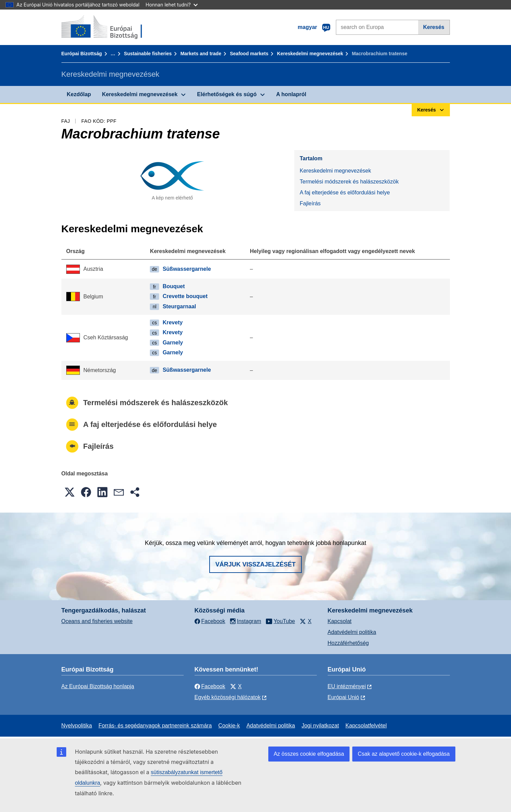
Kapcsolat (340, 621)
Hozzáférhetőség (348, 643)
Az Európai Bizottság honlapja (98, 686)
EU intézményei (347, 686)
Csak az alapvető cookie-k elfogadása (404, 754)
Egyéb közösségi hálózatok (228, 697)
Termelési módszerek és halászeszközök (349, 182)
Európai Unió (344, 697)
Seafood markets (249, 54)
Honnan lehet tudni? (172, 5)
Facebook (210, 686)
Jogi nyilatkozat (320, 726)
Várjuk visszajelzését (255, 564)
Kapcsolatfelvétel (366, 726)
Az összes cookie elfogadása (309, 754)
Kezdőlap (79, 94)
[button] (70, 492)
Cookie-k (229, 726)
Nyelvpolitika (77, 726)
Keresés (434, 27)
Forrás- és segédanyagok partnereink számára (155, 726)
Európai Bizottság (82, 54)
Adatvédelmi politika (352, 632)
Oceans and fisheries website (97, 621)
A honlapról (291, 94)
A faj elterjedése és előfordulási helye (345, 193)
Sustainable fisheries (148, 54)
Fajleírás (310, 203)
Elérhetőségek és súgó (227, 94)
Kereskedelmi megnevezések (310, 54)
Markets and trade (201, 54)
